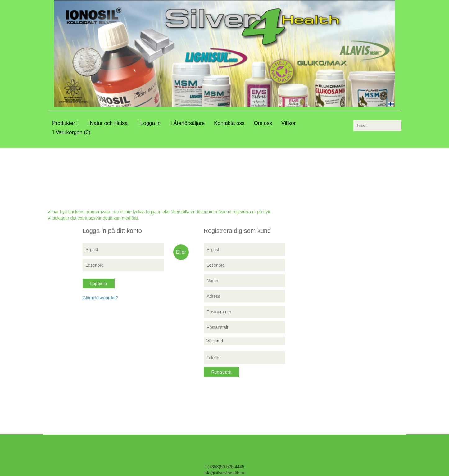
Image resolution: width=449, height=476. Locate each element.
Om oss (263, 123)
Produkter (65, 123)
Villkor (288, 123)
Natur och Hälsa (108, 123)
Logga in (149, 123)
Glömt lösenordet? (100, 298)
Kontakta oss (229, 123)
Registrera (222, 372)
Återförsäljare (187, 123)
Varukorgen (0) (71, 132)
